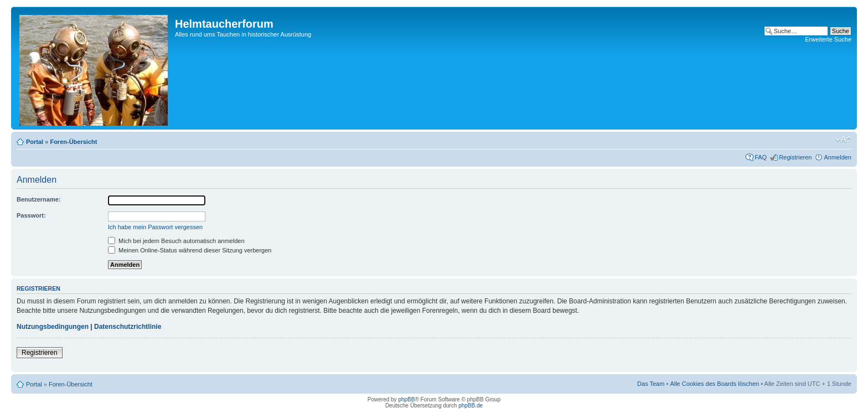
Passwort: (31, 215)
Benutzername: (38, 199)
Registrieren (795, 157)
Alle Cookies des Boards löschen (714, 384)
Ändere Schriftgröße (843, 140)
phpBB (406, 399)
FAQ (761, 157)
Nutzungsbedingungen (53, 327)
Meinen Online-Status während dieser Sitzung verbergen (190, 250)
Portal (35, 142)
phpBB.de (471, 406)
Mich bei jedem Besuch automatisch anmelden (176, 241)
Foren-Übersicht (73, 142)
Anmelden (838, 157)
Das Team (651, 384)
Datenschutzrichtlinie (128, 327)
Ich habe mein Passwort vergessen (155, 227)
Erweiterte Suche (828, 39)
